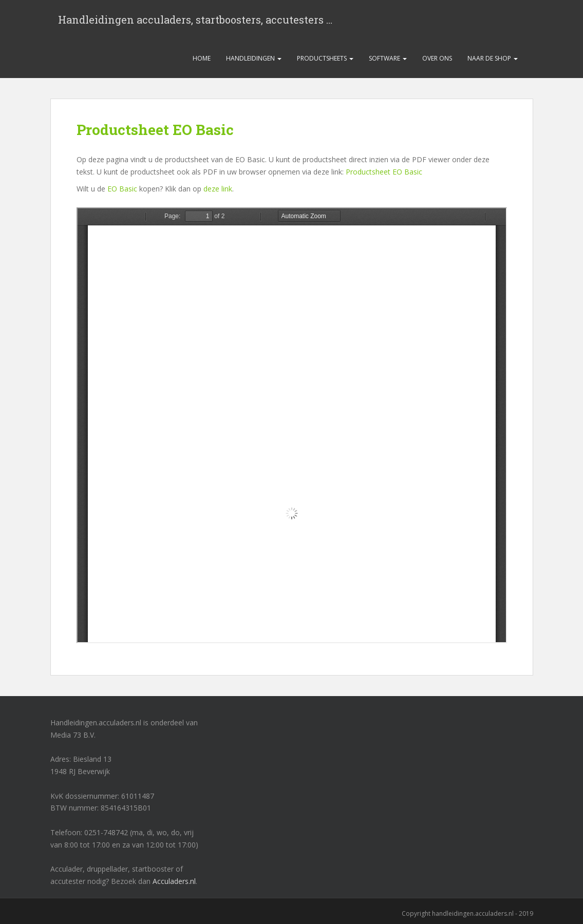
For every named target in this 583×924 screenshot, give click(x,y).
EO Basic (122, 189)
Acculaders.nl (174, 881)
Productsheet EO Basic (384, 172)
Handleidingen (254, 58)
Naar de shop (493, 58)
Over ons (437, 58)
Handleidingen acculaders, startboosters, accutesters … (195, 20)
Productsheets (325, 58)
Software (388, 58)
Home (202, 58)
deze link (218, 189)
